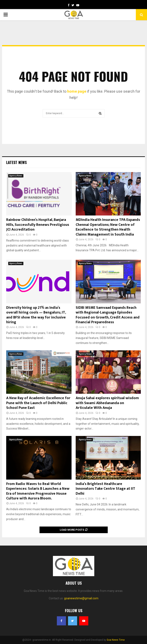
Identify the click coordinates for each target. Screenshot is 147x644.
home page (77, 91)
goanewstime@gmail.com (81, 598)
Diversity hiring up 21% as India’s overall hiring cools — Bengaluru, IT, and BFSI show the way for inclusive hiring (36, 315)
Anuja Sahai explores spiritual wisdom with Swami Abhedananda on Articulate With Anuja (107, 403)
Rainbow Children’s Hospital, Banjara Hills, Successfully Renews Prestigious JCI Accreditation (38, 225)
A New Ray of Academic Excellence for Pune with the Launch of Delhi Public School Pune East (38, 403)
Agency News (16, 176)
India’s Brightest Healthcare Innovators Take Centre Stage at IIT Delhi (105, 489)
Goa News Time (116, 640)
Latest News (16, 162)
